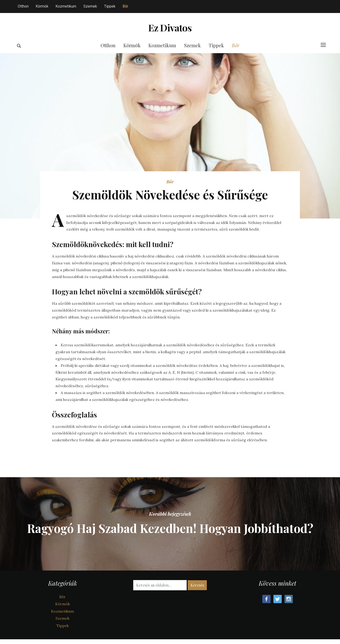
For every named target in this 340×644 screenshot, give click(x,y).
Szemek (90, 6)
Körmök (42, 6)
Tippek (110, 6)
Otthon (23, 6)
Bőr (125, 6)
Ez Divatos (170, 34)
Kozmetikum (66, 6)
